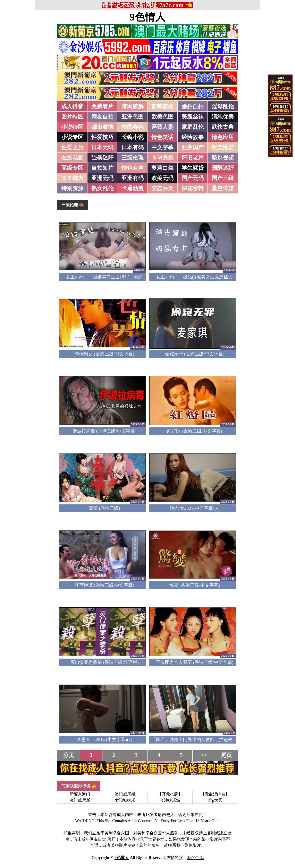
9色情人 (148, 17)
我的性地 (195, 858)
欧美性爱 (223, 147)
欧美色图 (162, 117)
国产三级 (223, 178)
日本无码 (102, 147)
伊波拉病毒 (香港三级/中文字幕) (104, 431)
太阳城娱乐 (125, 800)
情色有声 (133, 168)
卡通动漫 (133, 188)
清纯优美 (223, 117)
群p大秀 (215, 800)
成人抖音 (72, 106)
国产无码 (193, 178)
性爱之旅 (72, 147)
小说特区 (72, 127)
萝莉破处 (162, 106)
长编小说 (133, 137)
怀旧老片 (193, 158)
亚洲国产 (193, 147)
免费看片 (102, 106)
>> (204, 755)
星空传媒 (223, 188)
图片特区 (72, 117)
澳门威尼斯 (125, 794)
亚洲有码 (133, 178)
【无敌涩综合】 (215, 794)
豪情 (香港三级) (104, 508)
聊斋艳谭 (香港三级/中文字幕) (104, 585)
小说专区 (72, 137)
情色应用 (223, 137)
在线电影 (72, 158)
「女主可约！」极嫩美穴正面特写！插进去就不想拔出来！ (120, 277)
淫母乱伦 (223, 106)
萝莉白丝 (162, 168)
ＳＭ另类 (162, 158)
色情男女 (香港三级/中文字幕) (104, 354)
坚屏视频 (223, 158)
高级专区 (72, 168)
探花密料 (193, 188)
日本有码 (133, 147)
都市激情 (102, 127)
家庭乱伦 (193, 127)
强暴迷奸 (102, 158)
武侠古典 (223, 127)
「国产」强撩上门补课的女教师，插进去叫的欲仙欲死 (205, 740)
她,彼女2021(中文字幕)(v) (195, 508)
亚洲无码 (102, 178)
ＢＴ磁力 (72, 178)
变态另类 (162, 188)
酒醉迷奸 (223, 168)
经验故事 (193, 137)
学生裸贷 (193, 168)
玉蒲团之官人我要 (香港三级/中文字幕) (195, 662)
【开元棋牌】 (170, 794)
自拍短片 (102, 168)
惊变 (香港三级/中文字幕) (195, 585)
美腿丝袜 (193, 117)
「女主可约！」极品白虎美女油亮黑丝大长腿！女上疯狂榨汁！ (214, 277)
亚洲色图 (133, 117)
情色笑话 (162, 137)
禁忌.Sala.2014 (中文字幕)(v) (105, 740)
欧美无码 (162, 178)
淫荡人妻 (162, 127)
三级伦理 (133, 158)
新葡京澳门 (80, 794)
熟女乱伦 (102, 188)
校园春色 (133, 127)
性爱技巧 (102, 137)
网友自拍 (102, 117)
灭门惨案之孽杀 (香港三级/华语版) (104, 662)
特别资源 (72, 188)
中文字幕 (162, 147)
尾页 (226, 755)
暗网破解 (133, 106)
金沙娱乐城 (170, 800)
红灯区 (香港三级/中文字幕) (195, 431)
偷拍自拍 (193, 106)
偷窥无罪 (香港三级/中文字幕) (195, 354)
